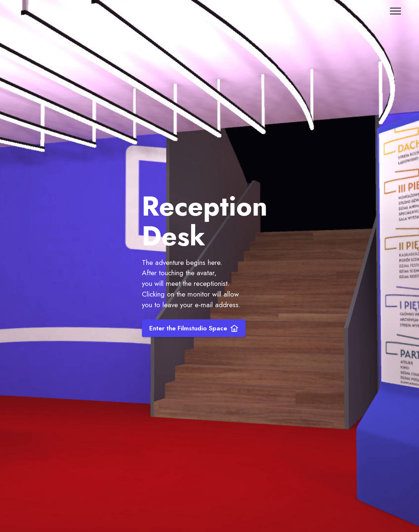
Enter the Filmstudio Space (194, 328)
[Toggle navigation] (396, 11)
